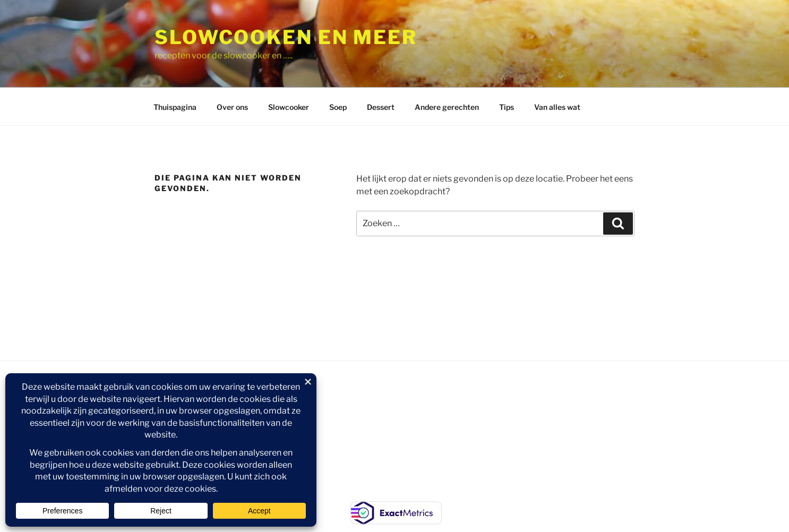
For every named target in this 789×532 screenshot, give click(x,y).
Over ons (232, 107)
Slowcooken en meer (286, 37)
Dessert (381, 107)
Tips (507, 107)
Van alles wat (557, 107)
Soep (338, 107)
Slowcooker (289, 107)
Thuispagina (175, 107)
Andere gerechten (447, 107)
